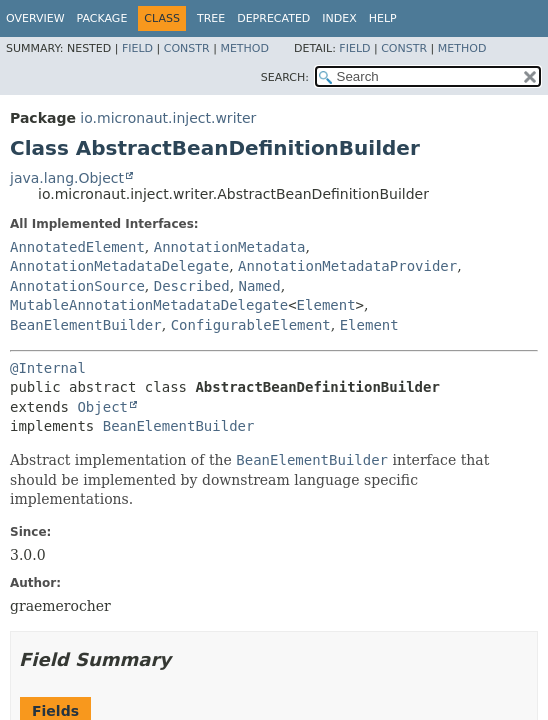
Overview (35, 18)
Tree (211, 18)
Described (192, 286)
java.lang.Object (67, 178)
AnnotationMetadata (230, 247)
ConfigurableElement (251, 325)
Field (137, 48)
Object (102, 407)
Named (260, 286)
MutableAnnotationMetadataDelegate (149, 305)
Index (339, 18)
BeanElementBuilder (86, 325)
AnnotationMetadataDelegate (119, 266)
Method (244, 48)
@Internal (48, 368)
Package (102, 18)
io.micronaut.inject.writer (168, 118)
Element (326, 305)
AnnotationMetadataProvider (347, 266)
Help (383, 18)
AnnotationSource (77, 286)
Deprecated (273, 18)
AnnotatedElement (77, 247)
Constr (187, 48)
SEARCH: (285, 77)
